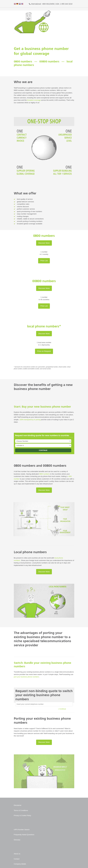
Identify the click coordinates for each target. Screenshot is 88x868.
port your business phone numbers (26, 677)
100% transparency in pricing (30, 420)
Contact (17, 859)
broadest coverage (34, 100)
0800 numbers (44, 474)
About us (17, 854)
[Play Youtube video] (44, 519)
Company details (20, 864)
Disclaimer (18, 805)
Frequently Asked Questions (24, 835)
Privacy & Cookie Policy (22, 815)
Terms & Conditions (21, 810)
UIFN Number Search (22, 830)
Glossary (17, 840)
